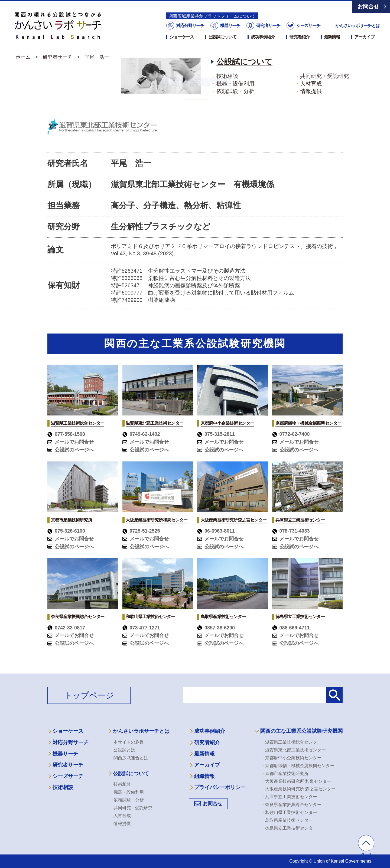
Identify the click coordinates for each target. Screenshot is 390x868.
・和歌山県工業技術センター (289, 812)
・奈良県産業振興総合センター (291, 805)
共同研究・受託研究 (133, 808)
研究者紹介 (299, 37)
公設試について (222, 37)
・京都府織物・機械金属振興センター (298, 766)
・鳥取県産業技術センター (287, 820)
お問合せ (368, 6)
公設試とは (124, 750)
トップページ (89, 695)
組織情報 (204, 776)
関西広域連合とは (131, 758)
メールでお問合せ (71, 442)
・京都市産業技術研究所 (285, 773)
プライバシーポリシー (220, 787)
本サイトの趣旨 (129, 742)
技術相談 (63, 787)
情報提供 (122, 824)
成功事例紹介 (263, 37)
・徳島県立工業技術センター (289, 828)
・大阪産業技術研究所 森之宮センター (298, 789)
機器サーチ (230, 26)
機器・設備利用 (129, 792)
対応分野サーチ (190, 26)
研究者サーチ (268, 26)
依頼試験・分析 (129, 800)
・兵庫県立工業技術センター (289, 797)
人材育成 (122, 816)
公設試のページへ (71, 450)
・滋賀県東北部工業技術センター (293, 750)
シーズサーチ (308, 26)
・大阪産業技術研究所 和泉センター (296, 781)
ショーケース (182, 37)
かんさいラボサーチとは (357, 26)
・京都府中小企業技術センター (291, 758)
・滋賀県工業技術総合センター (291, 742)
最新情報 (332, 37)
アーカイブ (364, 37)
